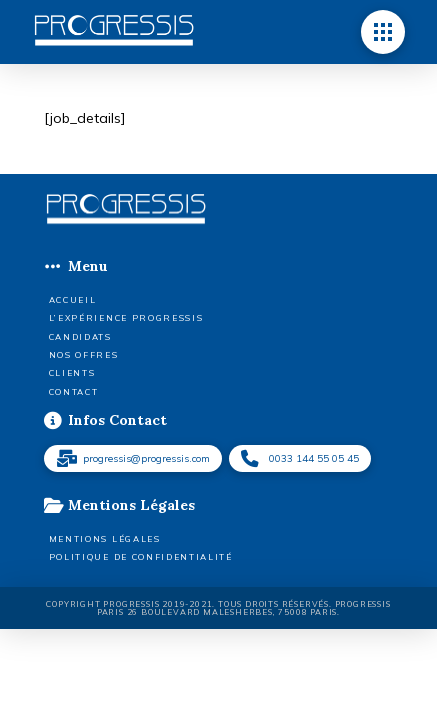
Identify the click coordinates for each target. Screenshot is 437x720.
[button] (383, 32)
